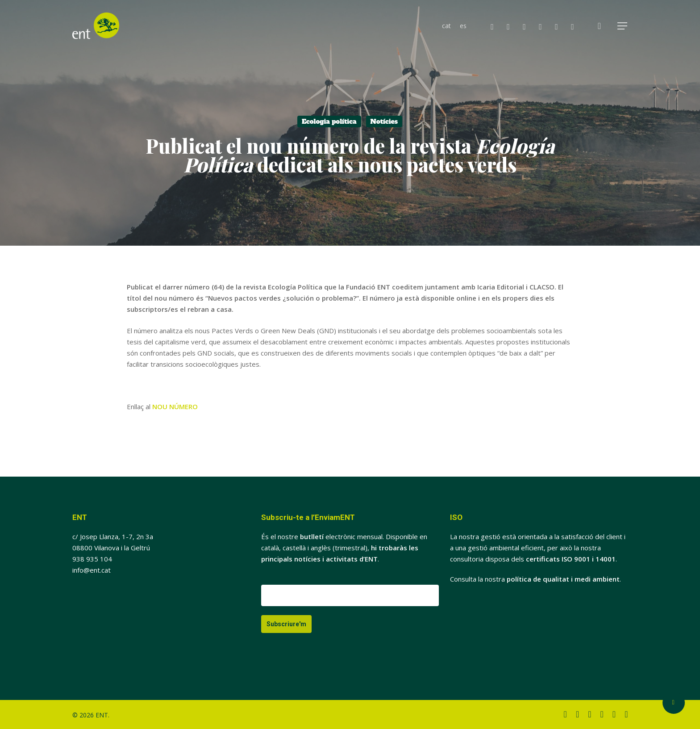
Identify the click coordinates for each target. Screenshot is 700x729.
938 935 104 (92, 559)
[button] (623, 26)
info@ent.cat (92, 570)
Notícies (384, 121)
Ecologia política (329, 121)
